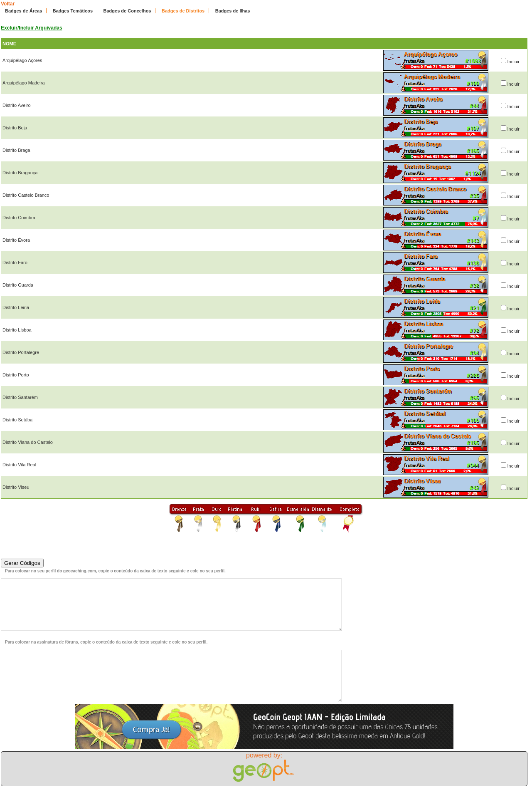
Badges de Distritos (183, 11)
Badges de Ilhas (233, 11)
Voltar (8, 4)
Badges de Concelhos (127, 11)
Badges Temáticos (73, 11)
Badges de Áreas (23, 11)
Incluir (514, 62)
